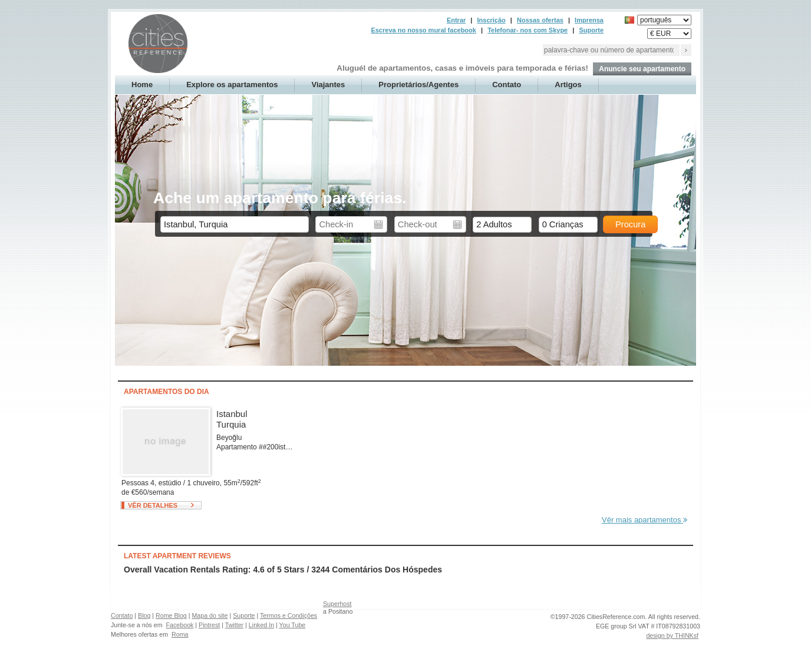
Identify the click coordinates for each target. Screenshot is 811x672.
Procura (630, 224)
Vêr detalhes (153, 505)
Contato (507, 85)
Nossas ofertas (540, 20)
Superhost (337, 604)
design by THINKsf (672, 635)
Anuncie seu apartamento (642, 69)
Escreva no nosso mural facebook (423, 30)
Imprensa (589, 20)
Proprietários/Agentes (418, 85)
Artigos (568, 85)
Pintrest (209, 625)
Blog (144, 615)
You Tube (293, 625)
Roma (180, 634)
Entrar (456, 20)
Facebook (180, 625)
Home (142, 85)
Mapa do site (210, 615)
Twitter (234, 625)
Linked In (261, 625)
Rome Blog (171, 615)
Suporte (591, 30)
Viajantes (328, 85)
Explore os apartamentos (232, 85)
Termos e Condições (289, 615)
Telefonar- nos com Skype (528, 30)
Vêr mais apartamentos (644, 520)
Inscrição (491, 20)
